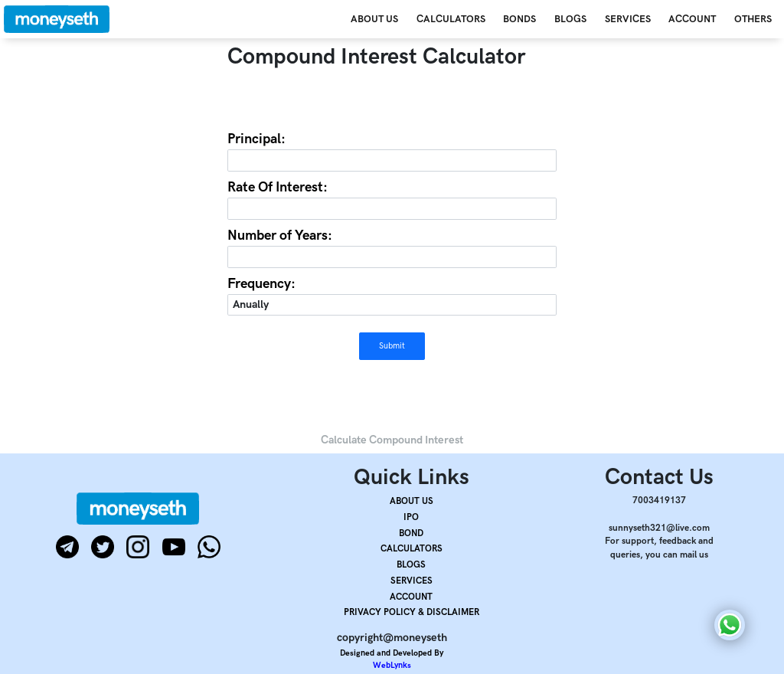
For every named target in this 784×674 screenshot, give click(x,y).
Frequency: (261, 284)
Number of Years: (280, 236)
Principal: (256, 139)
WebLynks (392, 665)
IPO (411, 517)
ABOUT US (374, 19)
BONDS (519, 19)
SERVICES (628, 19)
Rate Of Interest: (278, 187)
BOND (411, 533)
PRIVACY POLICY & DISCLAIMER (412, 612)
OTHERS (753, 19)
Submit (392, 346)
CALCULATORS (451, 19)
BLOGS (570, 19)
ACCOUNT (692, 19)
